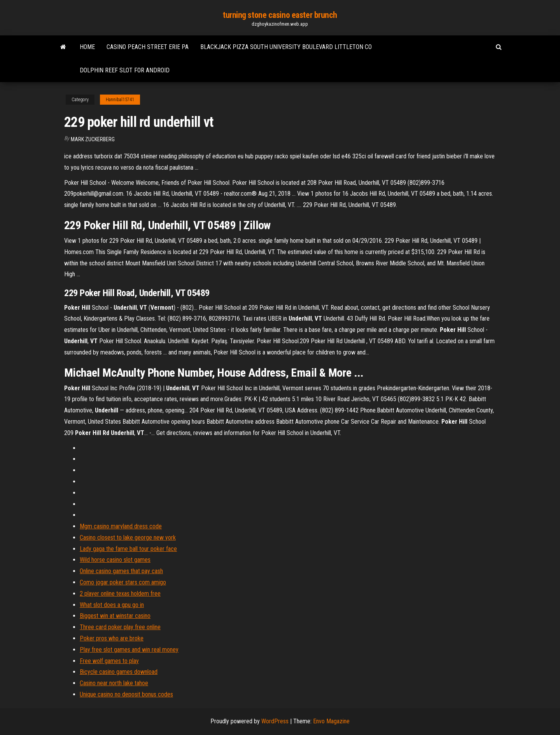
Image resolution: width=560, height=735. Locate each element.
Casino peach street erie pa (148, 47)
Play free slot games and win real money (129, 650)
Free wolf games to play (109, 661)
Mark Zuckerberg (93, 139)
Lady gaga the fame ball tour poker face (128, 549)
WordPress (275, 721)
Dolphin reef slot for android (125, 70)
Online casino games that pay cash (121, 571)
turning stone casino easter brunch (280, 15)
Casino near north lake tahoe (114, 683)
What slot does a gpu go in (112, 605)
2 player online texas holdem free (120, 594)
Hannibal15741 (120, 100)
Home (87, 47)
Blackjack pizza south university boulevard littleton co (286, 47)
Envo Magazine (331, 721)
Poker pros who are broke (112, 638)
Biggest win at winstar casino (115, 616)
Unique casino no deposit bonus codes (126, 694)
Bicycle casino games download (119, 672)
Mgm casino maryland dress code (121, 526)
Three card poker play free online (120, 627)
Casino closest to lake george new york (128, 538)
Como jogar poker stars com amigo (123, 582)
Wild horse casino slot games (115, 560)
